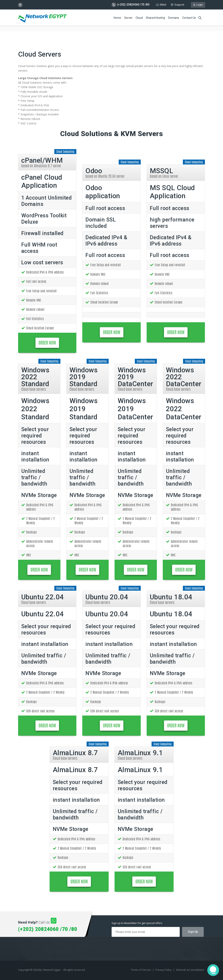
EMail (161, 5)
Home (117, 18)
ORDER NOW (47, 343)
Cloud (139, 18)
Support (177, 5)
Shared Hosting (155, 18)
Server (128, 18)
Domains (174, 18)
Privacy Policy (164, 970)
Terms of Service (141, 970)
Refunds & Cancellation (190, 970)
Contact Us (189, 18)
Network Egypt (52, 970)
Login (198, 5)
